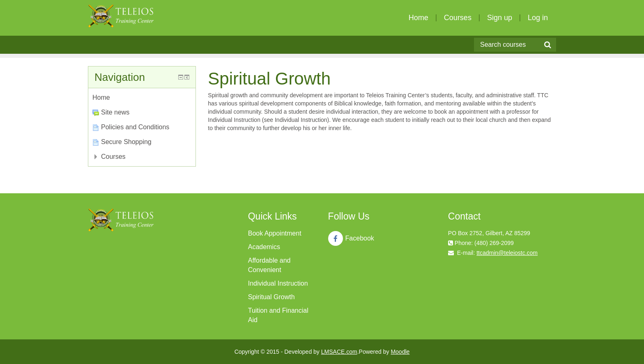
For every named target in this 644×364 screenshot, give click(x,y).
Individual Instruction (278, 283)
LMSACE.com (339, 352)
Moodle (400, 352)
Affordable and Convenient (269, 265)
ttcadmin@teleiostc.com (507, 253)
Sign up (500, 18)
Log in (538, 18)
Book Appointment (275, 233)
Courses (458, 18)
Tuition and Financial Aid (278, 315)
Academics (264, 247)
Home (419, 18)
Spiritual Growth (271, 297)
